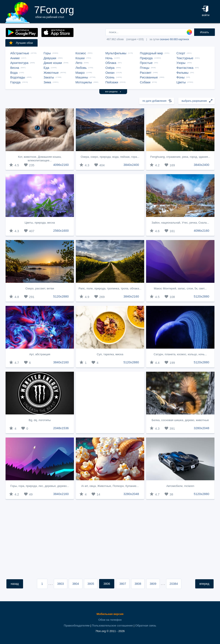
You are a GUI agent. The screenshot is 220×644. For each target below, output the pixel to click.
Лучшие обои (21, 43)
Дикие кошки (53, 63)
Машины (82, 77)
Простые (146, 63)
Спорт (181, 53)
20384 (174, 584)
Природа (146, 58)
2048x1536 (61, 428)
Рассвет (146, 73)
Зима (47, 82)
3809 (153, 584)
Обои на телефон (110, 620)
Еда (46, 68)
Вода (14, 73)
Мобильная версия (110, 614)
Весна (15, 68)
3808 (138, 584)
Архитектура (19, 63)
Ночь (109, 58)
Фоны (180, 77)
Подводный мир (151, 53)
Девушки (50, 58)
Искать (204, 32)
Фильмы (182, 73)
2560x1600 (61, 231)
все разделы (113, 92)
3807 (123, 584)
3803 (61, 584)
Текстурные (185, 58)
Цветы (181, 82)
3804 (76, 584)
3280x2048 (202, 428)
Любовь (81, 68)
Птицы (145, 68)
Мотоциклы (84, 82)
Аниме (15, 58)
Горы (47, 53)
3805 (91, 584)
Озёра (110, 68)
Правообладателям (77, 626)
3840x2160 (131, 296)
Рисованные (149, 77)
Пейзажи (112, 82)
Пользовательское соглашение (112, 626)
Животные (51, 73)
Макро (80, 73)
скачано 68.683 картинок (174, 39)
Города (15, 82)
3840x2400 (131, 165)
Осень (110, 77)
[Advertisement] (110, 205)
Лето (79, 63)
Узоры (181, 63)
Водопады (18, 77)
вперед (204, 584)
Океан (110, 73)
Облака (111, 63)
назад (15, 584)
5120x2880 (61, 296)
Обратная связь (146, 626)
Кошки (80, 58)
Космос (81, 53)
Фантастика (185, 68)
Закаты (49, 77)
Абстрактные (20, 53)
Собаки (145, 82)
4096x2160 (61, 165)
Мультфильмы (116, 53)
